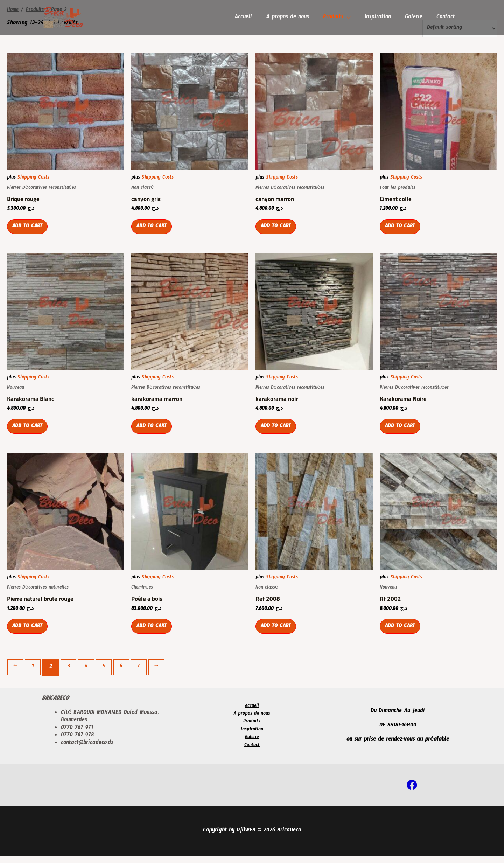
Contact (446, 18)
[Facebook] (412, 792)
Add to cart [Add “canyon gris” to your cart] (153, 230)
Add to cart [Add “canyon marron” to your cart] (278, 230)
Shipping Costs (33, 179)
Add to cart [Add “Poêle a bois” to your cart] (153, 634)
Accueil (251, 18)
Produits (338, 18)
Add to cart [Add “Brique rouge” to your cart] (29, 230)
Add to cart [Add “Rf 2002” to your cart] (402, 634)
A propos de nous (294, 18)
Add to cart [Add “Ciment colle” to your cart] (402, 230)
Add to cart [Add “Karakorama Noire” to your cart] (402, 432)
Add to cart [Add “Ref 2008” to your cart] (278, 634)
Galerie (416, 18)
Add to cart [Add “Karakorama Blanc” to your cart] (29, 432)
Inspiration (381, 18)
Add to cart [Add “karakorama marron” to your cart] (153, 432)
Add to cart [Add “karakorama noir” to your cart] (278, 432)
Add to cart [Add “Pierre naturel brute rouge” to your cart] (29, 634)
